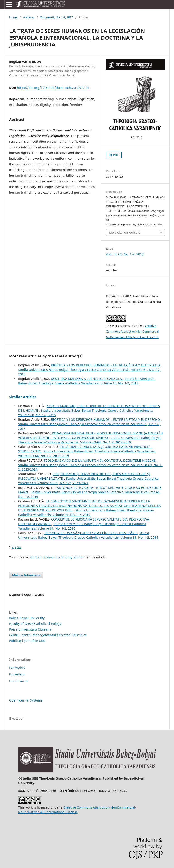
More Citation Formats (124, 232)
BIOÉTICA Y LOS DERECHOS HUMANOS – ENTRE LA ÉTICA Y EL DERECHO (106, 365)
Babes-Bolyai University (27, 618)
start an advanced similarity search (57, 557)
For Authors (17, 674)
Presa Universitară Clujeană (30, 629)
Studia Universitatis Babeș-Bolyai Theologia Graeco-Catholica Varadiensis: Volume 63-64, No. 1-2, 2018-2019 (89, 440)
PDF (115, 155)
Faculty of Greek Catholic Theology (35, 624)
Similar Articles (23, 397)
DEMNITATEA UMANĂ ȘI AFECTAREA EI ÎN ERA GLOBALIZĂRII (91, 533)
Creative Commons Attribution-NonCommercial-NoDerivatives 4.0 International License (133, 331)
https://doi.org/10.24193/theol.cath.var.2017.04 (53, 88)
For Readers (17, 668)
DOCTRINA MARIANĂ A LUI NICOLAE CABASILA (87, 379)
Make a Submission (26, 575)
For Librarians (18, 681)
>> (19, 547)
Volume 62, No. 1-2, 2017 (57, 17)
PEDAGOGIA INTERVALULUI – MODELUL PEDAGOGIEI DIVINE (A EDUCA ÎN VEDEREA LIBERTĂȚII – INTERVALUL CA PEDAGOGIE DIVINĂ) (91, 435)
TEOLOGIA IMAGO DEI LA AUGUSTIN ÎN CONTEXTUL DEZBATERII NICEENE (100, 460)
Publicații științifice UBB (27, 641)
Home (13, 17)
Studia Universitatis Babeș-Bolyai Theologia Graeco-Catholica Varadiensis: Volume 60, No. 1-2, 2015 (86, 381)
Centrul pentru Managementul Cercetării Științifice (48, 635)
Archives (29, 17)
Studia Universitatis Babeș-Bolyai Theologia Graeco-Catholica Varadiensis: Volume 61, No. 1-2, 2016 (86, 512)
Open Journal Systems (26, 700)
